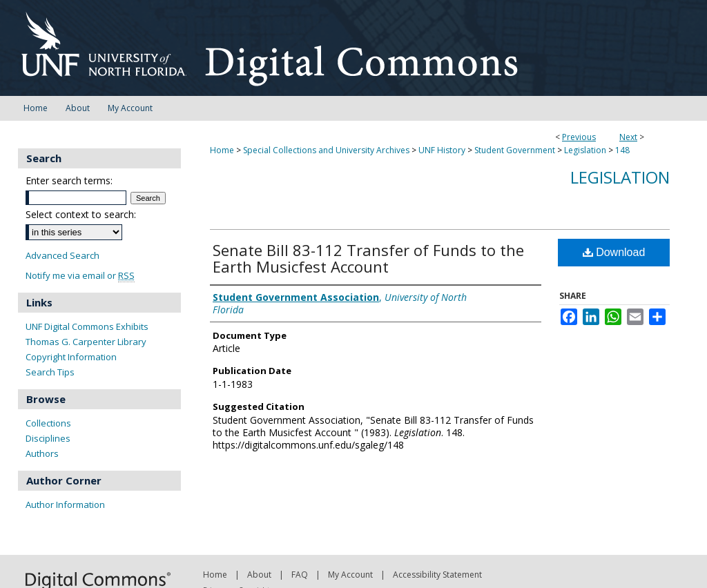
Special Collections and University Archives (326, 150)
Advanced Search (62, 255)
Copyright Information (71, 357)
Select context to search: (81, 214)
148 (622, 150)
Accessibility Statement (437, 575)
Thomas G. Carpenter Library (86, 342)
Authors (42, 453)
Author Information (65, 504)
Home (222, 150)
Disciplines (48, 438)
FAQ (300, 575)
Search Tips (50, 372)
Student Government (515, 150)
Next (628, 137)
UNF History (442, 150)
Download (614, 252)
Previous (579, 137)
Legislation (585, 150)
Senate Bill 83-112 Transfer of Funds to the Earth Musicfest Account (368, 258)
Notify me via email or (80, 276)
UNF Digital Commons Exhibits (87, 326)
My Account (350, 575)
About (259, 575)
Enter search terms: (69, 180)
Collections (48, 423)
